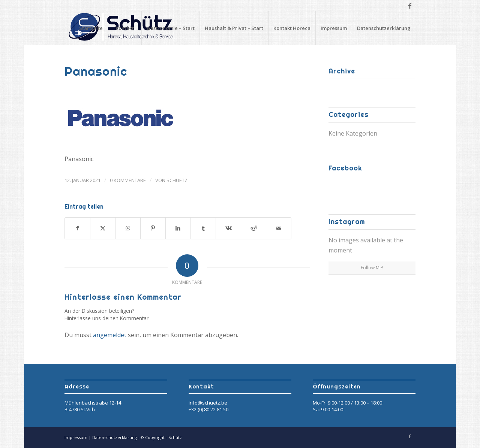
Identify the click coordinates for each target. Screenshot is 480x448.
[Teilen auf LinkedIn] (178, 228)
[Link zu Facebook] (410, 6)
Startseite (91, 28)
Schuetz (177, 180)
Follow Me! (372, 268)
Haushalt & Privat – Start (234, 28)
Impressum (334, 28)
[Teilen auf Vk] (228, 228)
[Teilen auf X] (103, 228)
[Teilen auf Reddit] (253, 228)
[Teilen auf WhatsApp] (128, 228)
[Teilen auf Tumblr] (203, 228)
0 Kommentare (128, 180)
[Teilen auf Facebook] (77, 228)
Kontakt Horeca (292, 28)
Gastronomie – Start (171, 28)
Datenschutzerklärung (384, 28)
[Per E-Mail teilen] (279, 228)
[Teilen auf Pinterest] (153, 228)
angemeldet (110, 335)
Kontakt (125, 28)
